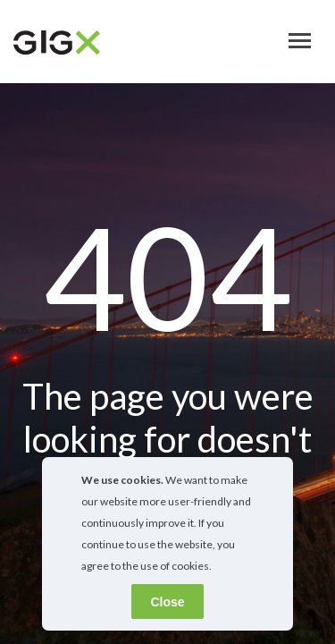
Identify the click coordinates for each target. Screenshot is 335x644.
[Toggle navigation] (300, 41)
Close (167, 602)
